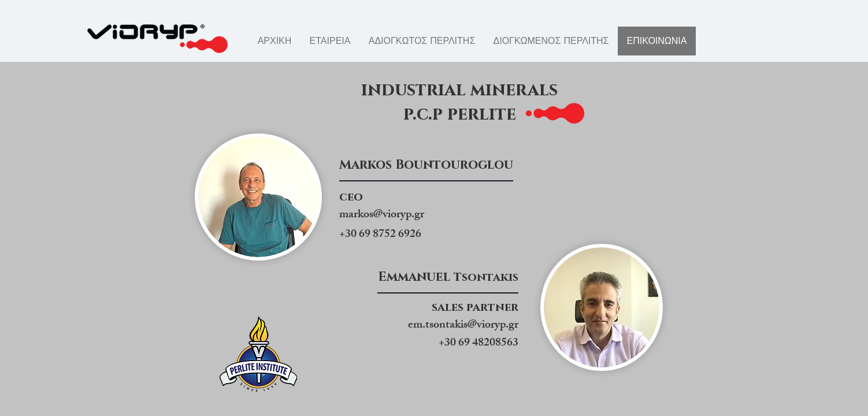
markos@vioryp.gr (382, 215)
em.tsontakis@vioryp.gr (463, 326)
